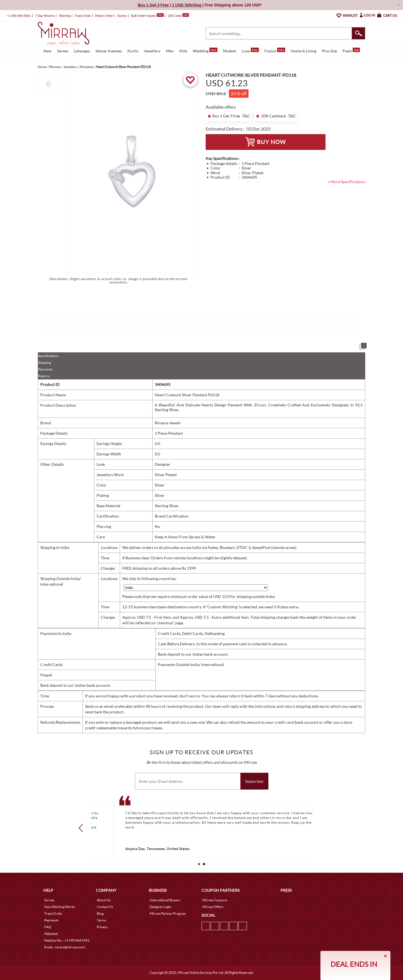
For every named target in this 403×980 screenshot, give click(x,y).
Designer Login (161, 907)
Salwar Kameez (109, 51)
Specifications (48, 356)
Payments (45, 369)
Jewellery (152, 51)
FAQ (48, 927)
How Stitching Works (60, 907)
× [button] (399, 5)
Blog (100, 913)
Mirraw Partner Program (168, 913)
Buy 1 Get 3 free (226, 116)
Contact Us (105, 907)
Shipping (44, 363)
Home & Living (304, 51)
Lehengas (82, 51)
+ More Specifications (346, 182)
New (47, 51)
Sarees (63, 51)
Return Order (104, 16)
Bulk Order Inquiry (143, 16)
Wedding (205, 50)
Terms (101, 920)
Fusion (275, 50)
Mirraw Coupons (215, 900)
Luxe (250, 50)
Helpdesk (51, 934)
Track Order (83, 16)
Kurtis (133, 51)
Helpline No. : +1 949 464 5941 (67, 940)
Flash (351, 50)
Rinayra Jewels (168, 423)
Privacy (102, 927)
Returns (44, 376)
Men (170, 51)
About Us (104, 900)
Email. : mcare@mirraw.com (65, 947)
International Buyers (165, 900)
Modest (230, 51)
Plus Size (329, 51)
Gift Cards (178, 16)
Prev (83, 828)
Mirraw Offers (213, 907)
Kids (183, 51)
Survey (122, 16)
